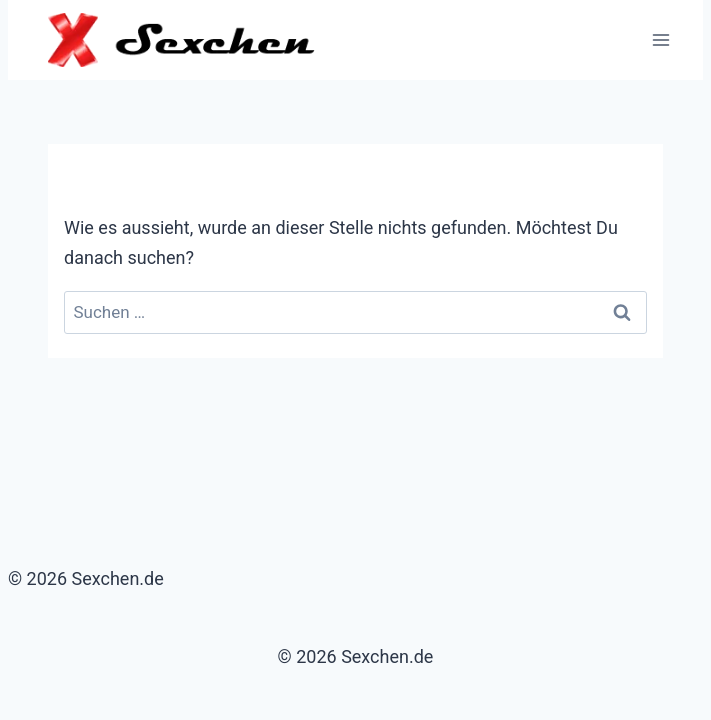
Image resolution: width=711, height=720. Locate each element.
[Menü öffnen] (660, 39)
